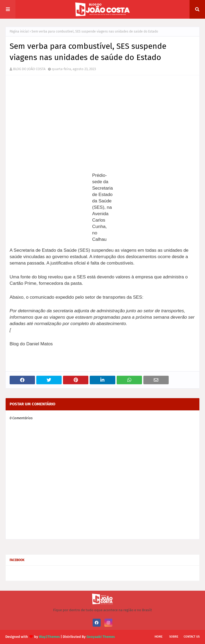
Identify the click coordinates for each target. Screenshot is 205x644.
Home (159, 637)
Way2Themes (49, 637)
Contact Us (192, 637)
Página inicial (19, 31)
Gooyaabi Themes (101, 637)
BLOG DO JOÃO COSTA (29, 69)
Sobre (174, 637)
